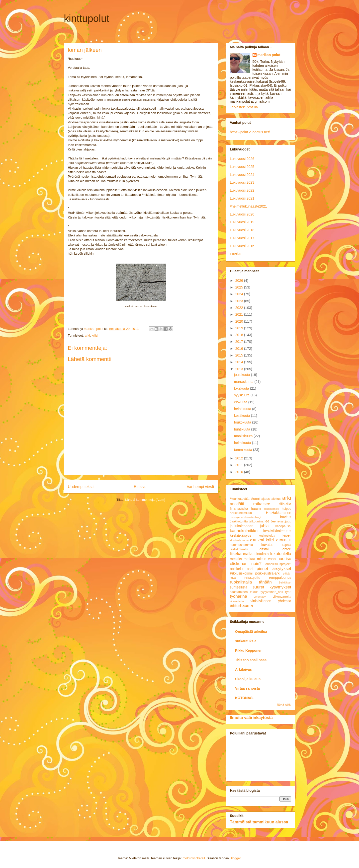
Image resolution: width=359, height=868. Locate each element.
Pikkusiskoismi (241, 573)
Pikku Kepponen (249, 651)
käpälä (287, 545)
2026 (240, 281)
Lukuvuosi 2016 (242, 246)
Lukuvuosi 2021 (242, 198)
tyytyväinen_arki (272, 592)
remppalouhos (280, 578)
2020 (240, 321)
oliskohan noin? (246, 564)
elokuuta (241, 402)
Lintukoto (262, 554)
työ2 (288, 592)
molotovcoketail (194, 858)
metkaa (250, 559)
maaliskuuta (244, 436)
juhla (264, 526)
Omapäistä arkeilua (251, 632)
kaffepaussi (283, 526)
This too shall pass (251, 660)
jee (267, 521)
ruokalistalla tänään (251, 582)
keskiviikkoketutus (277, 531)
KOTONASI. (245, 698)
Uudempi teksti (81, 487)
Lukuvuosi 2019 (242, 222)
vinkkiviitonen (261, 601)
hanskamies (272, 509)
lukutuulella (281, 554)
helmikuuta (243, 443)
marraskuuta (244, 382)
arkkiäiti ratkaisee (250, 504)
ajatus (266, 499)
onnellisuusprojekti (278, 564)
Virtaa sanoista (247, 688)
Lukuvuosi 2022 (242, 190)
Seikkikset (285, 582)
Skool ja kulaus (248, 679)
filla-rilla (285, 504)
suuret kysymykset (272, 587)
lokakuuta (242, 388)
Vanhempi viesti (200, 487)
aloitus (276, 499)
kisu (253, 540)
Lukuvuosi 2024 (242, 175)
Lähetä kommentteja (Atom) (145, 500)
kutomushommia (241, 545)
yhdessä (285, 601)
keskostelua (267, 536)
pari (250, 569)
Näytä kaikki (284, 705)
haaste (256, 508)
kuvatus (267, 545)
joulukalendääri (242, 526)
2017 (240, 342)
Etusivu (140, 487)
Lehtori (286, 549)
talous (254, 592)
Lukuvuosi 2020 (242, 214)
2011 (240, 465)
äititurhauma (241, 606)
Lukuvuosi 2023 (242, 182)
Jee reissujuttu (281, 521)
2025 (240, 287)
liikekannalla (241, 554)
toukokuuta (243, 422)
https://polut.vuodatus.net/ (250, 132)
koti (261, 540)
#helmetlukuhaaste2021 (248, 206)
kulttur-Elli (284, 540)
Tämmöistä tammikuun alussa (259, 822)
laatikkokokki (239, 549)
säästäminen (239, 592)
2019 (240, 328)
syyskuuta (242, 395)
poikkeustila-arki (268, 573)
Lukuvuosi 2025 (242, 167)
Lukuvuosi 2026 (242, 159)
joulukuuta (243, 375)
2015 (240, 355)
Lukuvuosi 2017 (242, 238)
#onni (255, 499)
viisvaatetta (237, 601)
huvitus (286, 517)
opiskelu (236, 569)
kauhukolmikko (244, 531)
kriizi (95, 335)
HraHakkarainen (279, 513)
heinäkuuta (243, 409)
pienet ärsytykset (274, 569)
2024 (240, 294)
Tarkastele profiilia (244, 107)
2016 (240, 349)
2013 (240, 369)
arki (87, 335)
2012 (240, 458)
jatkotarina (256, 521)
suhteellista (239, 587)
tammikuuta (244, 450)
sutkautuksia (246, 641)
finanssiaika (239, 508)
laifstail (264, 549)
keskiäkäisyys (241, 535)
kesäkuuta (243, 416)
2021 (240, 314)
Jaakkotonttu (239, 521)
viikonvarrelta (282, 597)
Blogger (235, 858)
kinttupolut (87, 18)
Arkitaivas (243, 669)
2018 (240, 335)
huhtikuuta (243, 429)
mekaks (236, 559)
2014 (240, 362)
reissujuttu (252, 578)
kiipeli (287, 535)
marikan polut (269, 55)
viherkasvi (260, 597)
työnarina (238, 596)
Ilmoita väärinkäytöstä (251, 718)
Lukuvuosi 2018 (242, 230)
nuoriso (284, 559)
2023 (240, 301)
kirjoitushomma (239, 540)
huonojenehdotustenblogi (245, 517)
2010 (240, 472)
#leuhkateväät (240, 499)
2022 (240, 308)
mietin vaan (266, 559)
